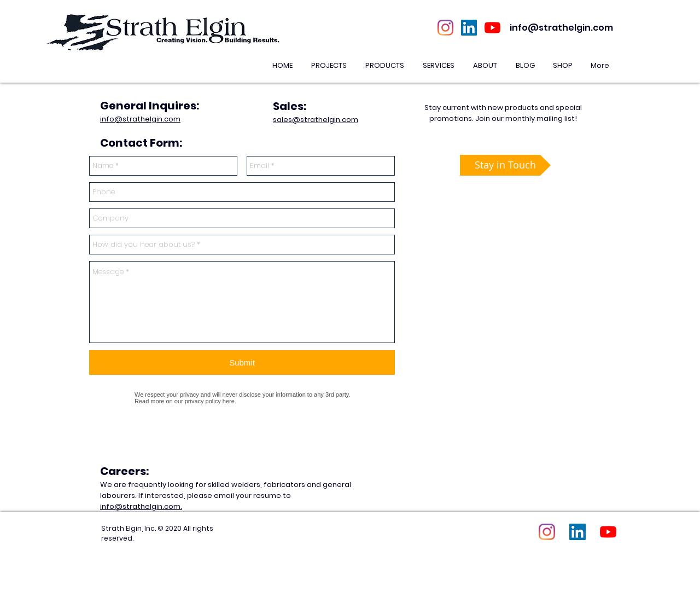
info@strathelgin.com (561, 28)
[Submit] (242, 362)
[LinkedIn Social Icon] (469, 28)
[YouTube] (492, 28)
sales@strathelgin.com (316, 120)
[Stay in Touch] (505, 165)
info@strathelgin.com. (141, 506)
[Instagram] (445, 28)
